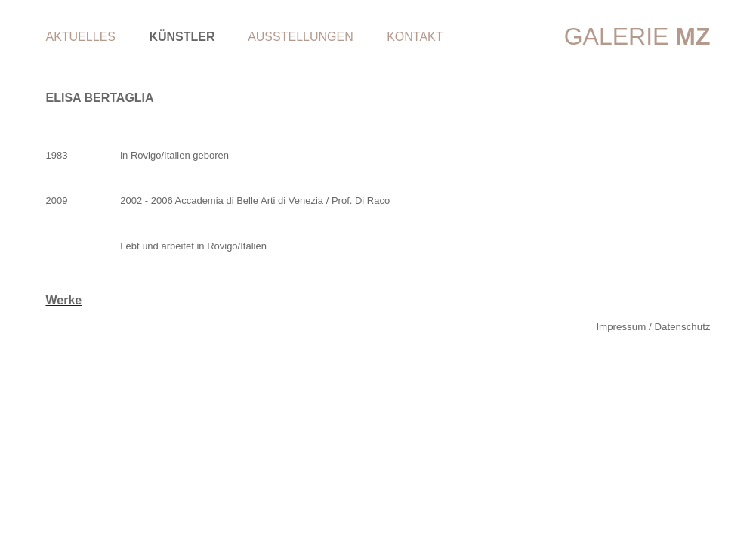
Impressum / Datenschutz (653, 327)
